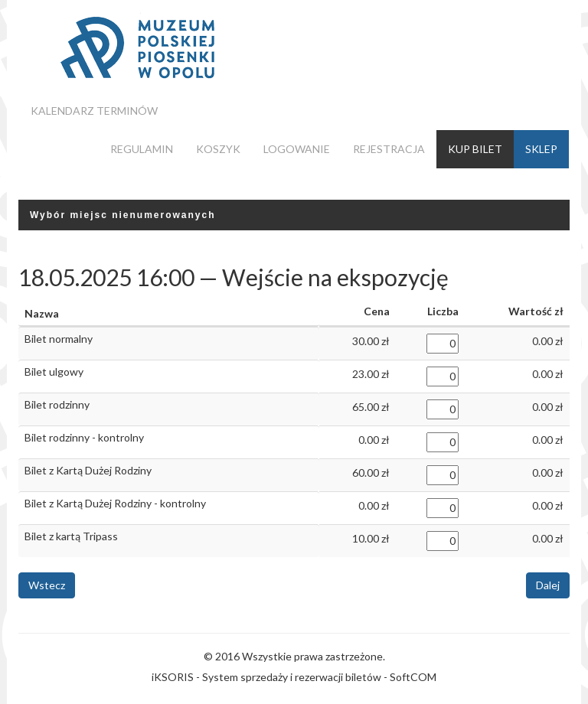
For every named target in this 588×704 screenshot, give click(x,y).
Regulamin (142, 149)
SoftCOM (413, 677)
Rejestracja (389, 149)
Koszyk (218, 149)
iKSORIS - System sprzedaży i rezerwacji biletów (266, 677)
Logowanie (297, 149)
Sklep (541, 149)
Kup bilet (475, 149)
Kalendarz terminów (94, 111)
